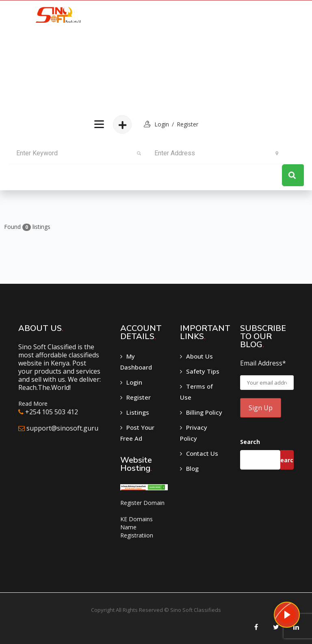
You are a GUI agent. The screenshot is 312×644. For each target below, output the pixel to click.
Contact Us (202, 453)
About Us (199, 356)
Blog (192, 468)
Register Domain (142, 503)
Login (134, 382)
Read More (33, 404)
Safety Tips (203, 371)
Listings (138, 412)
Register (187, 124)
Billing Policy (204, 412)
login (162, 124)
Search (250, 442)
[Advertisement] (145, 55)
